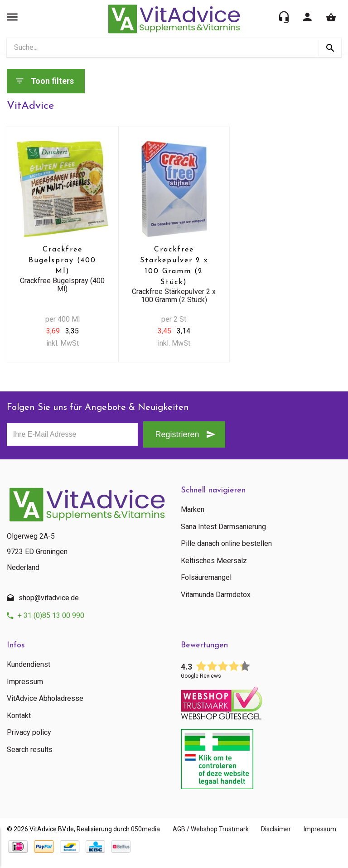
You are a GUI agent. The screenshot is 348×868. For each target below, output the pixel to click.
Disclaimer (284, 829)
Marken (193, 510)
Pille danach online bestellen (226, 544)
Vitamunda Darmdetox (216, 595)
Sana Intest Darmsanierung (223, 527)
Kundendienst (29, 665)
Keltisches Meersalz (214, 561)
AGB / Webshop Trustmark (214, 829)
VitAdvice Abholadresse (45, 699)
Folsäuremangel (206, 578)
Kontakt (19, 716)
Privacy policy (29, 733)
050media (145, 829)
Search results (30, 750)
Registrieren (175, 435)
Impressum (25, 682)
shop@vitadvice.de (49, 598)
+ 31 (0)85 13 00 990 (51, 615)
